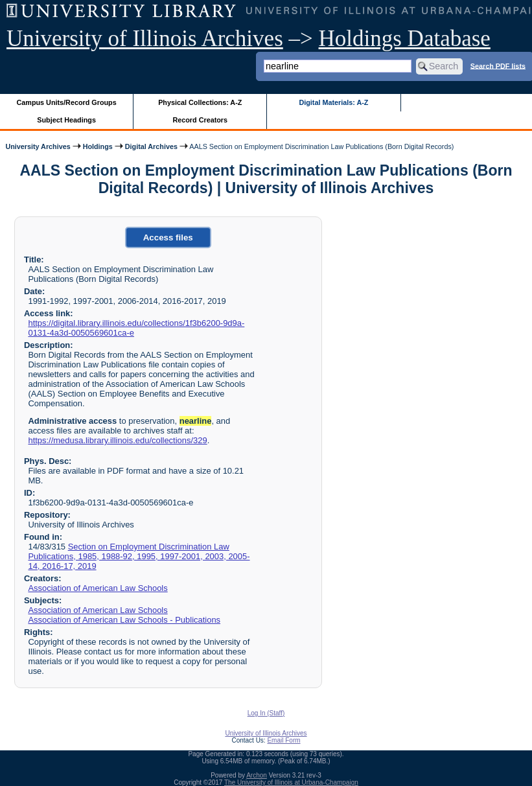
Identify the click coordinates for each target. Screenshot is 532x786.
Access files (168, 237)
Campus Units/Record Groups (67, 102)
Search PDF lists (498, 65)
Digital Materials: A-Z (333, 102)
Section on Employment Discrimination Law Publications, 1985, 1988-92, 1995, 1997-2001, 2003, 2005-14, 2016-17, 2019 (139, 556)
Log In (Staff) (266, 713)
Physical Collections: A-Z (200, 102)
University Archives (38, 146)
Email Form (283, 740)
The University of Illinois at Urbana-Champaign (291, 782)
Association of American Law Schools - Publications (124, 620)
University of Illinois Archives (145, 39)
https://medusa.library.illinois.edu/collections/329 (117, 440)
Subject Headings (66, 120)
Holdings (98, 146)
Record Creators (200, 120)
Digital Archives (151, 146)
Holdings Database (405, 39)
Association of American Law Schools (98, 588)
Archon (257, 775)
